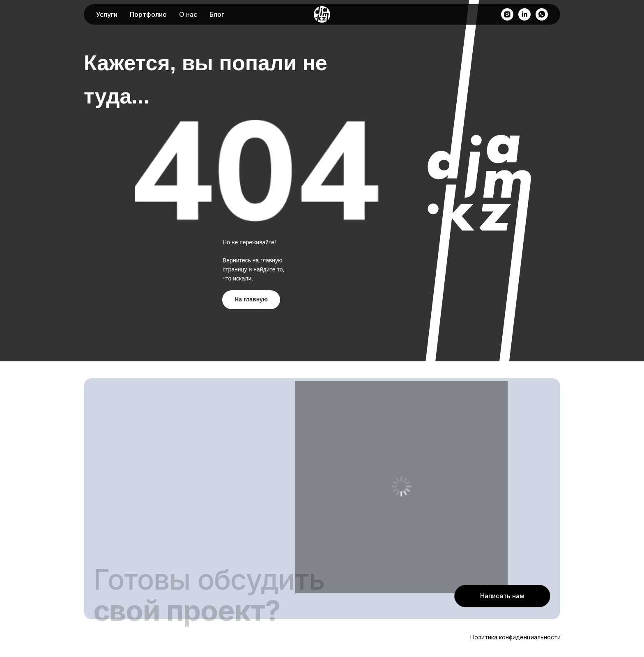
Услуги (107, 14)
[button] (502, 596)
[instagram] (507, 14)
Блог (217, 14)
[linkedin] (524, 14)
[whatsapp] (542, 14)
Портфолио (148, 14)
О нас (188, 14)
